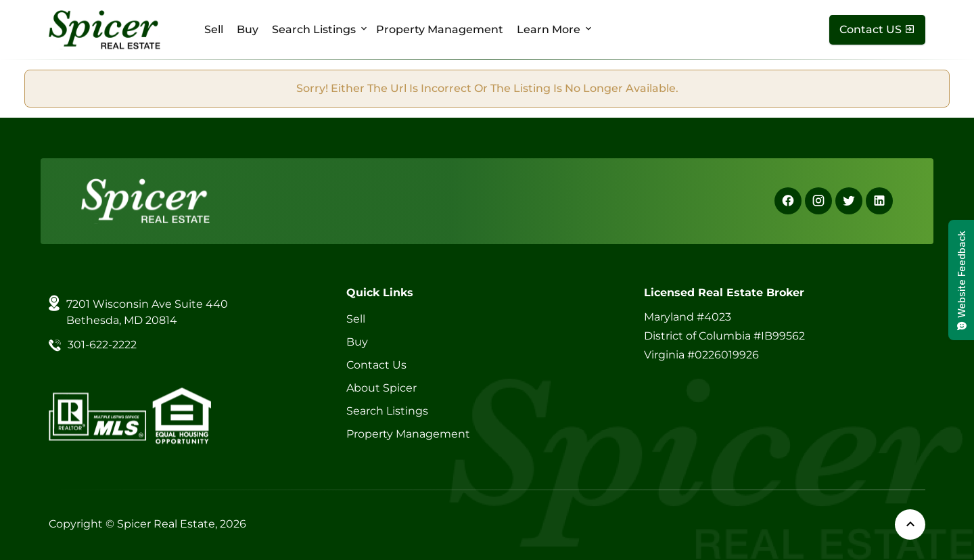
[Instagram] (818, 201)
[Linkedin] (879, 201)
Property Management (440, 29)
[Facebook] (788, 201)
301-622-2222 (102, 345)
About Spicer (381, 388)
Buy (248, 29)
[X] (849, 201)
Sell (214, 29)
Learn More (549, 29)
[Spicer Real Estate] (105, 29)
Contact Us (376, 365)
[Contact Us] (877, 30)
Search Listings (314, 29)
